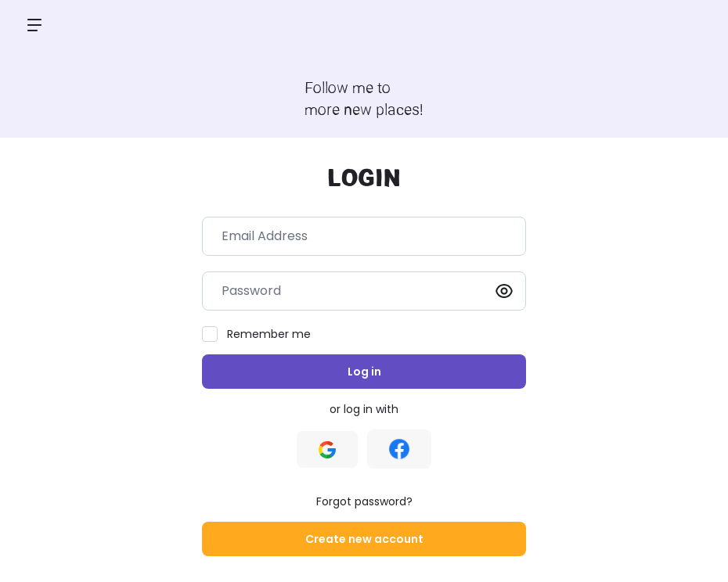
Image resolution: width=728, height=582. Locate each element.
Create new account (364, 539)
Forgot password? (364, 501)
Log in (364, 372)
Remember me (269, 334)
